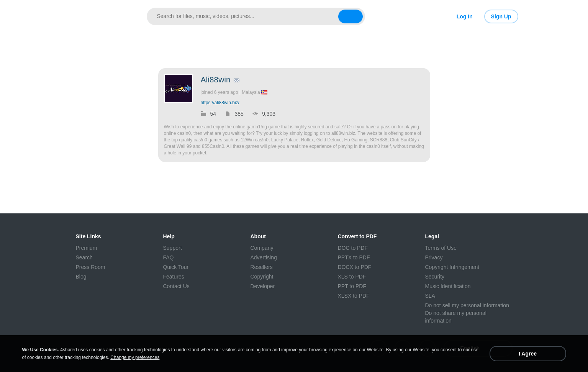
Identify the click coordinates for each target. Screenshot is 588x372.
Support (173, 248)
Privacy (434, 257)
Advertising (264, 257)
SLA (430, 296)
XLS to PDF (352, 277)
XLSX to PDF (354, 296)
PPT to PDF (352, 286)
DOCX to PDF (355, 267)
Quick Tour (176, 267)
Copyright (262, 277)
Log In (465, 16)
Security (435, 277)
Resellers (262, 267)
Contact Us (176, 286)
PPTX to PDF (354, 257)
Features (174, 277)
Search (84, 257)
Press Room (91, 267)
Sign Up (501, 16)
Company (262, 248)
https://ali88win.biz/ (220, 103)
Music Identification (448, 286)
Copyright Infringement (452, 267)
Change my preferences (135, 357)
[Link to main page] (103, 16)
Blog (81, 277)
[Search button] (351, 16)
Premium (87, 248)
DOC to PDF (353, 248)
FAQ (169, 257)
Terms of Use (441, 248)
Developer (263, 286)
